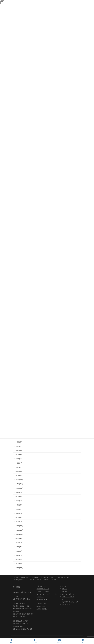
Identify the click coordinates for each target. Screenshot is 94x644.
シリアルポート (48, 594)
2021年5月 (19, 509)
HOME (11, 641)
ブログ (54, 580)
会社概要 (46, 580)
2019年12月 (19, 568)
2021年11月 (19, 484)
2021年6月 (19, 505)
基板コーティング (35, 580)
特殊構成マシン (41, 599)
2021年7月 (19, 501)
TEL (83, 641)
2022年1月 (19, 476)
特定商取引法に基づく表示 (70, 602)
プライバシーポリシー (69, 599)
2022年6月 (19, 455)
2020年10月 (19, 534)
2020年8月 (19, 543)
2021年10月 (19, 488)
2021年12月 (19, 480)
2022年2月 (19, 471)
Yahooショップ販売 (68, 597)
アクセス (35, 641)
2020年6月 (19, 551)
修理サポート (25, 577)
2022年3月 (19, 467)
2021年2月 (19, 522)
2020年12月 (19, 526)
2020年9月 (19, 538)
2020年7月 (19, 547)
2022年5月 (19, 459)
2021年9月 (19, 492)
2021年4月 (19, 513)
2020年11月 (19, 530)
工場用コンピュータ (43, 591)
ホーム (16, 577)
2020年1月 (19, 564)
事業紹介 (64, 589)
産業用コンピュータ (43, 589)
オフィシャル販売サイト (69, 594)
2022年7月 (19, 450)
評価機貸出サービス (20, 580)
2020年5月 (19, 555)
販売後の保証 (41, 606)
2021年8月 (19, 497)
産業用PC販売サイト (64, 577)
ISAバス (39, 594)
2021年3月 (19, 518)
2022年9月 (19, 442)
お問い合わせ (66, 605)
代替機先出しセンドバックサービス (44, 577)
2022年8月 (19, 446)
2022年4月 (19, 463)
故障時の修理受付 (42, 609)
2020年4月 (19, 559)
